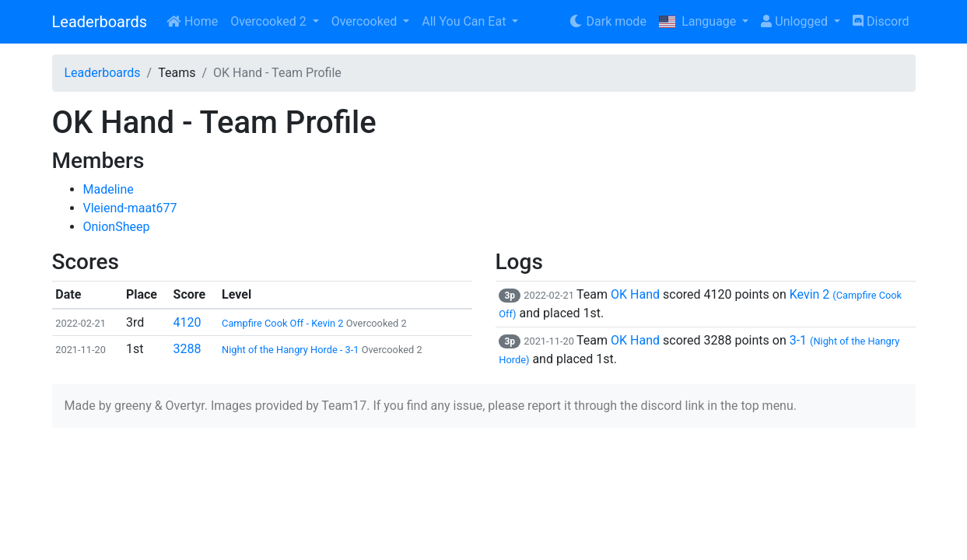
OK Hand (635, 294)
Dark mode (607, 21)
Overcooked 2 (270, 21)
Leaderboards (100, 22)
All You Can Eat (465, 21)
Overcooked (366, 21)
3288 (187, 349)
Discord (881, 21)
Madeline (109, 189)
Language (699, 21)
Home (192, 21)
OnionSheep (117, 227)
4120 (187, 322)
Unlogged (796, 21)
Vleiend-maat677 (130, 208)
